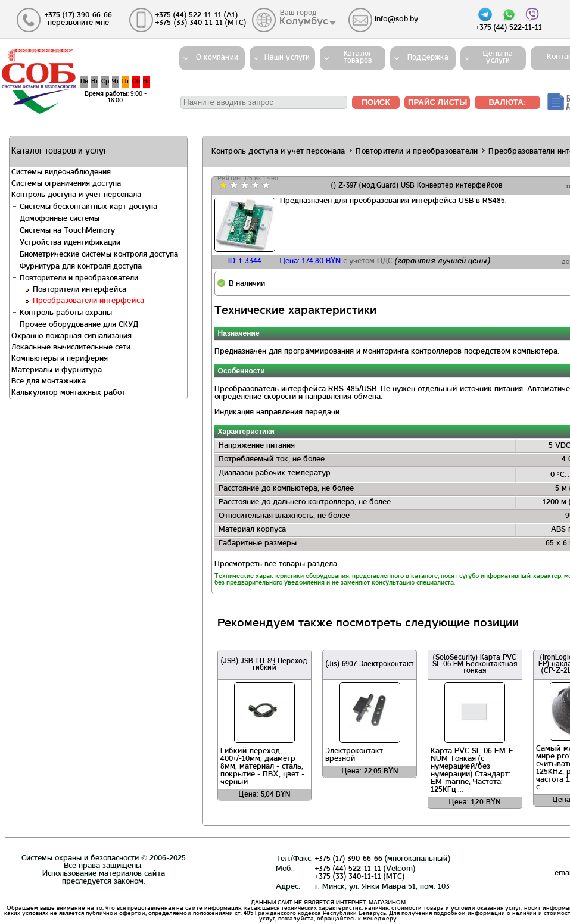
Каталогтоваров (358, 57)
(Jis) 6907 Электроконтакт (370, 664)
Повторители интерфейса (80, 290)
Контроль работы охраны (62, 313)
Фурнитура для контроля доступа (77, 267)
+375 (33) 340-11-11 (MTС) (360, 877)
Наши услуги (287, 58)
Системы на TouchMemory (63, 231)
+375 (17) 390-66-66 (349, 859)
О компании (217, 58)
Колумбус (304, 22)
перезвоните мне (78, 23)
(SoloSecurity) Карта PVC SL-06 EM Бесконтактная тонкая (475, 664)
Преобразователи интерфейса (88, 301)
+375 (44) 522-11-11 (348, 869)
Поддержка (428, 58)
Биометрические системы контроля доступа (95, 255)
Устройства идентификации (66, 243)
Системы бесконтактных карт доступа (84, 207)
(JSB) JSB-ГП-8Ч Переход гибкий (264, 665)
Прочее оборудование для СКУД (75, 325)
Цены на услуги (498, 57)
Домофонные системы (55, 219)
